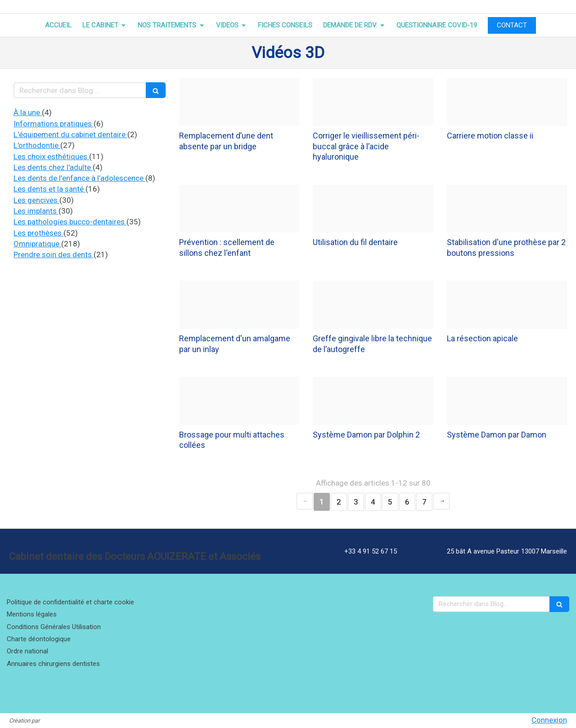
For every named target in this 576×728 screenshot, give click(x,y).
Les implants (36, 211)
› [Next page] (441, 501)
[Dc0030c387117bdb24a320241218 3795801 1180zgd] (373, 305)
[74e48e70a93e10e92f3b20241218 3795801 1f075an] (373, 209)
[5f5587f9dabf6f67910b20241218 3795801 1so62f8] (507, 209)
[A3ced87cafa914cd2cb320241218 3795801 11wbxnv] (239, 305)
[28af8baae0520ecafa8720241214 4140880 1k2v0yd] (373, 401)
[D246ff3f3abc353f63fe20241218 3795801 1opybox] (239, 209)
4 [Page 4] (373, 502)
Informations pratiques (54, 124)
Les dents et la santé (49, 189)
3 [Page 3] (356, 502)
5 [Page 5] (390, 502)
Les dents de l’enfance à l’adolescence (79, 178)
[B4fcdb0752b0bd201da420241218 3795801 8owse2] (507, 305)
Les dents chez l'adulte (53, 167)
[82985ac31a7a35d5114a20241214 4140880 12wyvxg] (507, 401)
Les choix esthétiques (51, 156)
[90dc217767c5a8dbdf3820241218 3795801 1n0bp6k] (239, 102)
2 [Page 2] (339, 502)
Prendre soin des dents (54, 255)
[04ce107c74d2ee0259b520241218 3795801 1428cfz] (373, 102)
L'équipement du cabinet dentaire (70, 134)
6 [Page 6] (407, 502)
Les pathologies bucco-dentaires (70, 222)
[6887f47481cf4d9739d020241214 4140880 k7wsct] (239, 401)
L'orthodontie (37, 145)
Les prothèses (38, 233)
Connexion (549, 720)
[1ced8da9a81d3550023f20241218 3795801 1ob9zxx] (507, 102)
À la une (28, 112)
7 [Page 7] (424, 502)
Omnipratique (37, 244)
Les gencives (36, 200)
